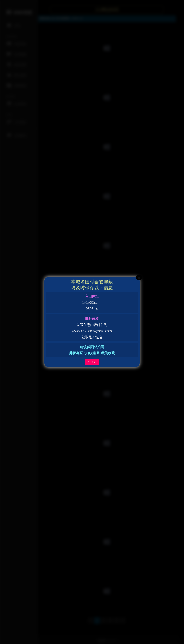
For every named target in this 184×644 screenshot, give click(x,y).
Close (139, 278)
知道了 (92, 362)
